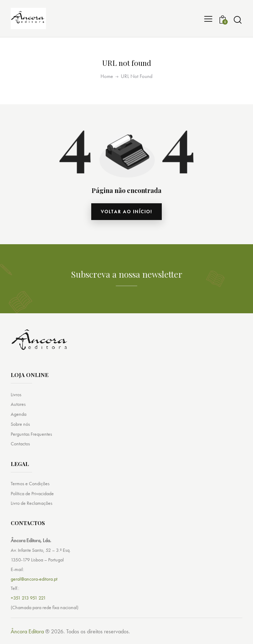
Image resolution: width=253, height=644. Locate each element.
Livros (16, 394)
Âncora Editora (27, 632)
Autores (18, 404)
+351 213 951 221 (28, 598)
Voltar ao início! (127, 212)
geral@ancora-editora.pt (34, 579)
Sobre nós (20, 424)
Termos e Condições (30, 483)
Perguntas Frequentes (31, 434)
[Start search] (238, 20)
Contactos (20, 444)
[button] (208, 18)
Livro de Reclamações (32, 503)
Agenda (19, 414)
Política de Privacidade (32, 493)
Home (107, 76)
